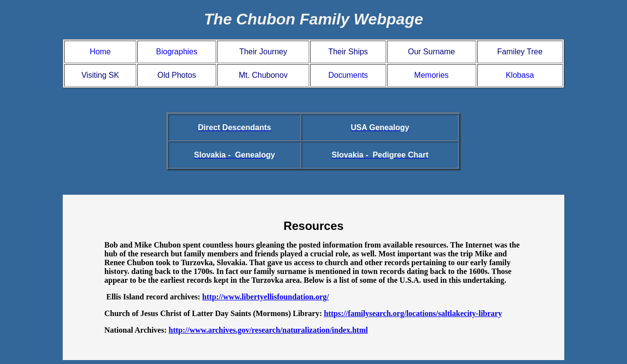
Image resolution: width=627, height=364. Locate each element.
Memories (432, 75)
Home (100, 52)
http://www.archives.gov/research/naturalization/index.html (268, 330)
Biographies (177, 52)
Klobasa (520, 75)
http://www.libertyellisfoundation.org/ (266, 297)
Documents (348, 75)
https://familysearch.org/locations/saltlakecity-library (413, 313)
